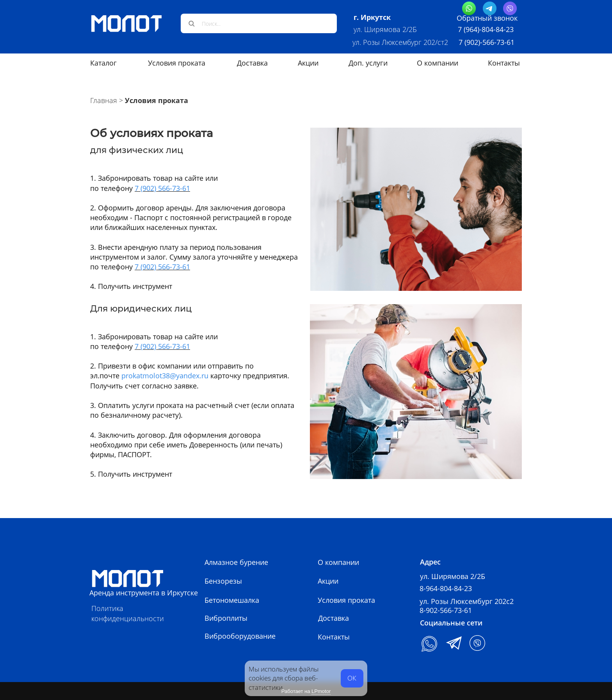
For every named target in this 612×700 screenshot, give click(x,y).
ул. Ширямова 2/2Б (385, 29)
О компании (438, 63)
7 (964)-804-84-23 (486, 29)
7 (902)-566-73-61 (487, 42)
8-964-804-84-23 (446, 588)
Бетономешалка (232, 600)
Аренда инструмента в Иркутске (144, 593)
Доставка (252, 63)
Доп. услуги (368, 63)
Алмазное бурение (236, 562)
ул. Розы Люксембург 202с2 (467, 601)
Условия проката (177, 63)
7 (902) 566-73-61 (162, 188)
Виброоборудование (240, 636)
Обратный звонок (487, 18)
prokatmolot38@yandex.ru (165, 376)
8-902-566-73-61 (446, 610)
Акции (308, 63)
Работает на (306, 691)
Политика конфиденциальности (128, 613)
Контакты (504, 63)
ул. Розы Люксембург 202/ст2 (401, 42)
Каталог (103, 63)
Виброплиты (226, 618)
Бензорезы (223, 581)
